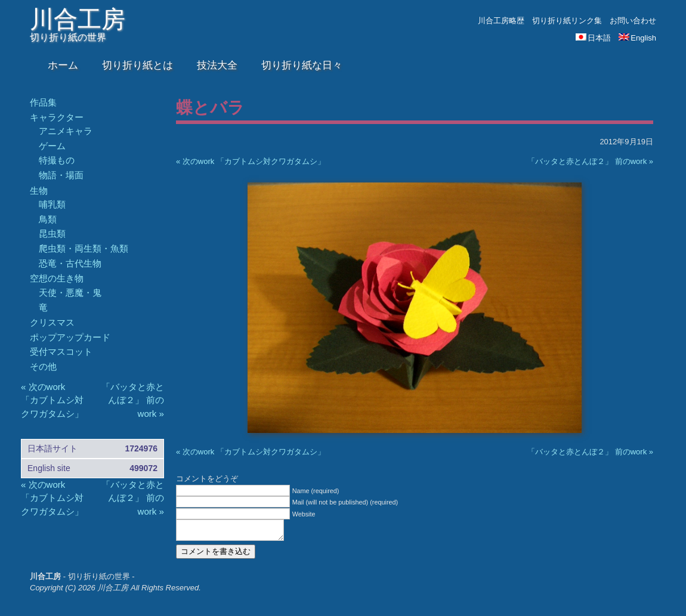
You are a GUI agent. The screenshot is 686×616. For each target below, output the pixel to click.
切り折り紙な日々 (302, 65)
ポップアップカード (70, 337)
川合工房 (78, 19)
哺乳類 (52, 204)
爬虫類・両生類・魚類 (84, 248)
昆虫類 (52, 233)
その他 (43, 366)
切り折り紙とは (137, 65)
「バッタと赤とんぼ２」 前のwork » (590, 161)
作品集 (43, 102)
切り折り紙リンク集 (567, 21)
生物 (39, 191)
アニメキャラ (66, 131)
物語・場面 (61, 175)
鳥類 (48, 219)
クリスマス (52, 322)
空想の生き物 (57, 278)
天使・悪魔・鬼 (70, 292)
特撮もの (57, 160)
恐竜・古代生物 (70, 263)
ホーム (63, 65)
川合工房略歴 (501, 21)
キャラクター (57, 117)
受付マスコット (61, 352)
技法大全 (217, 65)
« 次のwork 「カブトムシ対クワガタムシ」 (251, 161)
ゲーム (52, 146)
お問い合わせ (633, 21)
